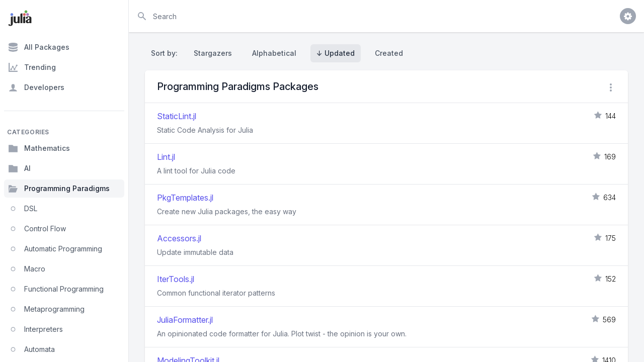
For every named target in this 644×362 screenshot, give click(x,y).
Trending (32, 67)
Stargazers (213, 53)
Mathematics (39, 148)
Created (389, 53)
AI (19, 168)
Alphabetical (274, 53)
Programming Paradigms (59, 189)
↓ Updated (336, 53)
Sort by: (166, 53)
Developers (36, 87)
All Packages (39, 47)
